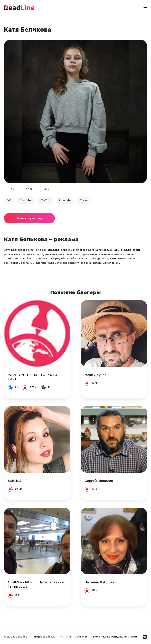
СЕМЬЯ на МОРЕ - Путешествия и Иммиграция (36, 584)
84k (47, 189)
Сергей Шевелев (99, 481)
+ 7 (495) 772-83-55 (74, 637)
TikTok (45, 200)
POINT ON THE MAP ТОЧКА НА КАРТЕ (33, 377)
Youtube (26, 200)
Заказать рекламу (29, 218)
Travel (84, 200)
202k (29, 189)
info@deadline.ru (44, 637)
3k (12, 189)
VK (9, 200)
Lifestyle (65, 200)
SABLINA (15, 481)
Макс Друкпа (95, 375)
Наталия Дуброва (100, 582)
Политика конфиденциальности (115, 637)
